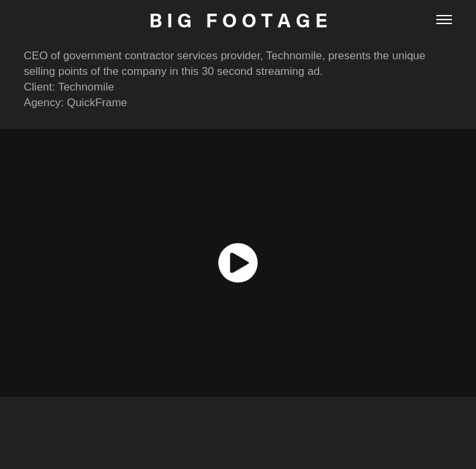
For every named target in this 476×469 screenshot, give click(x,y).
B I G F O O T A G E (238, 20)
